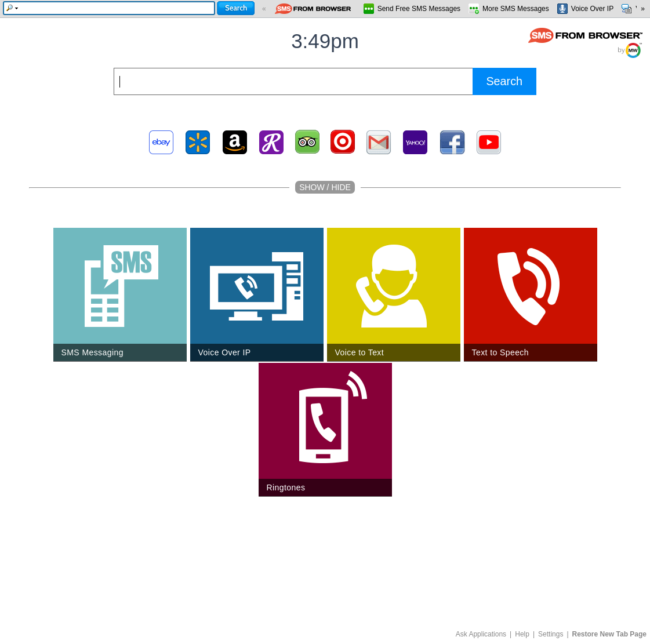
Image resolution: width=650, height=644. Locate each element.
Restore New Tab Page (609, 634)
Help (522, 634)
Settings (551, 634)
